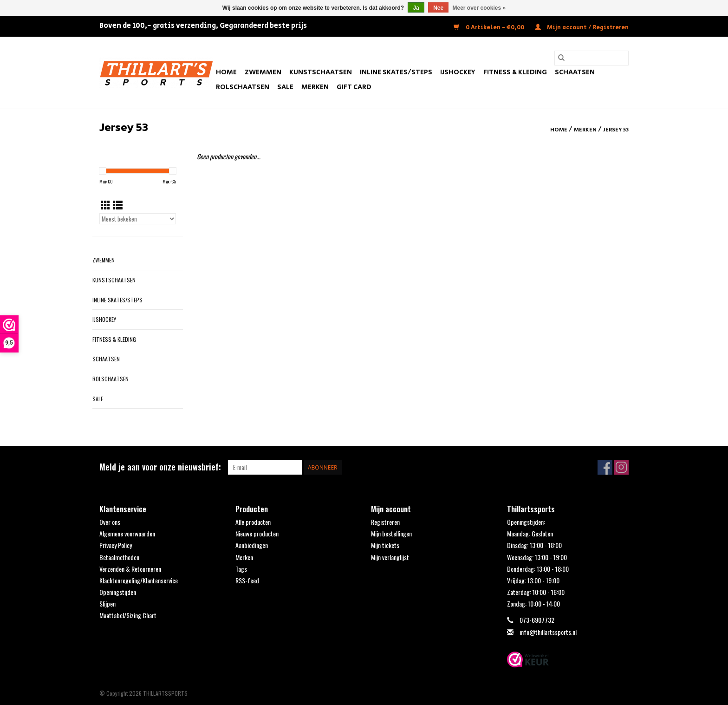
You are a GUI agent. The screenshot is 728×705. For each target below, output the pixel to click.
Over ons (110, 522)
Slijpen (107, 604)
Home (226, 72)
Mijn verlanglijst (390, 557)
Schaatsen (575, 72)
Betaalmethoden (119, 557)
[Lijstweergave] (118, 205)
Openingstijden (118, 592)
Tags (241, 569)
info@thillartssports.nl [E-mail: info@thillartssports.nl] (548, 632)
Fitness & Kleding (515, 72)
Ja (416, 8)
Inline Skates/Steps (396, 72)
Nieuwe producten (257, 533)
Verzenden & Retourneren (130, 569)
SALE (285, 87)
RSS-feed (247, 580)
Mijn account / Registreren (582, 28)
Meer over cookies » (479, 8)
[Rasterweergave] (106, 205)
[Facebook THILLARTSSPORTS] (605, 467)
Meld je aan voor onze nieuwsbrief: (160, 467)
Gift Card (354, 87)
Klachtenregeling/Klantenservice (139, 580)
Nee (438, 8)
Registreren (385, 522)
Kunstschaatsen (321, 72)
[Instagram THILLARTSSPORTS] (621, 467)
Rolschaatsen (243, 87)
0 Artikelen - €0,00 (490, 28)
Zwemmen (263, 72)
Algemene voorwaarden (127, 533)
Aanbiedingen (252, 545)
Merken (315, 87)
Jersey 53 (616, 130)
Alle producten (253, 522)
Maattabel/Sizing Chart (128, 615)
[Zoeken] (591, 58)
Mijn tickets (385, 545)
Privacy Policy (116, 545)
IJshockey (458, 72)
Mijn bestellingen (391, 533)
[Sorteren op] (138, 219)
